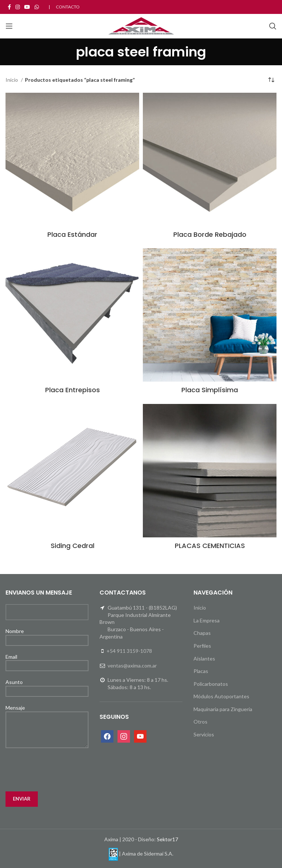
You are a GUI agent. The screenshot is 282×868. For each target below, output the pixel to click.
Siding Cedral (73, 546)
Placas (201, 671)
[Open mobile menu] (9, 26)
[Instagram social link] (18, 7)
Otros (200, 722)
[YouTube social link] (27, 7)
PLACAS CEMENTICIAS (210, 546)
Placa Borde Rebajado (210, 234)
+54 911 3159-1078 (129, 651)
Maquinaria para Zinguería (223, 709)
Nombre (47, 635)
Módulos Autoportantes (221, 696)
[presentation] (61, 770)
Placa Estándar (72, 234)
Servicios (204, 734)
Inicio (12, 80)
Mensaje (47, 718)
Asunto (47, 686)
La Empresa (207, 620)
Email (47, 661)
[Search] (273, 26)
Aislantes (204, 659)
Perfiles (202, 646)
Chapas (202, 633)
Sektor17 (167, 839)
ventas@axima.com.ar (132, 665)
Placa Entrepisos (73, 390)
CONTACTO (68, 7)
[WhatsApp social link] (37, 7)
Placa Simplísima (210, 390)
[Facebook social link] (9, 7)
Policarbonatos (211, 684)
